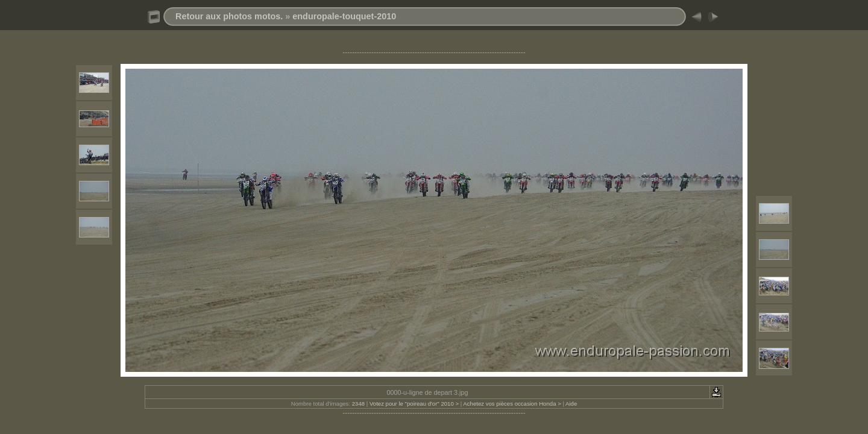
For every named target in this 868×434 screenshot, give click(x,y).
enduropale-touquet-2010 (344, 16)
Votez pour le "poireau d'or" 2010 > (414, 404)
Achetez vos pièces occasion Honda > (512, 404)
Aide (571, 404)
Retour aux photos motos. (229, 16)
